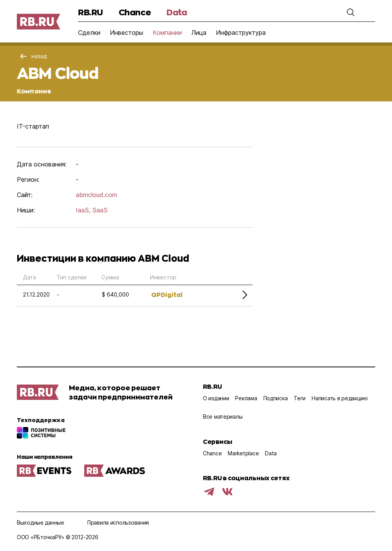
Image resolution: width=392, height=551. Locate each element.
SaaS (100, 210)
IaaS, (83, 210)
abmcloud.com (96, 195)
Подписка (276, 398)
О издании (216, 398)
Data (177, 12)
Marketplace (243, 453)
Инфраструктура (241, 33)
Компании (167, 33)
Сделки (89, 33)
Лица (199, 33)
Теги (300, 398)
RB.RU (91, 12)
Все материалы (223, 417)
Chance (135, 12)
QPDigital (167, 294)
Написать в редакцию (340, 398)
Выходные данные (41, 522)
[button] (351, 12)
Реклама (246, 398)
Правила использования (118, 522)
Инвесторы (127, 33)
